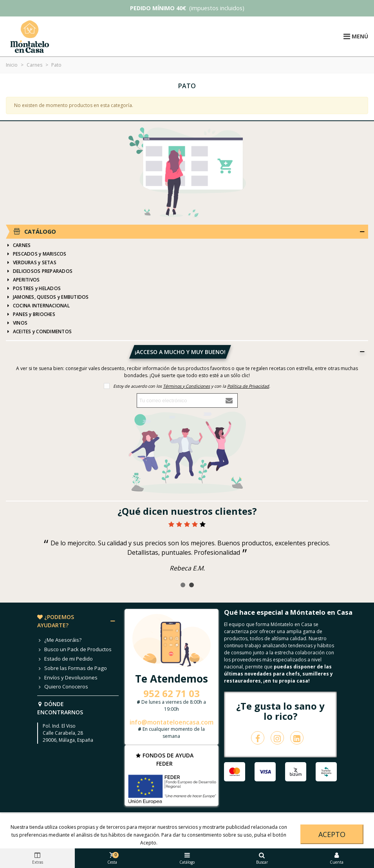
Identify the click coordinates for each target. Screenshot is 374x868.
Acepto (332, 834)
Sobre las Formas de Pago (72, 668)
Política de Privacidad (248, 386)
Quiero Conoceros (63, 687)
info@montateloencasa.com (172, 722)
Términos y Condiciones (186, 386)
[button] (183, 585)
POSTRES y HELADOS (33, 289)
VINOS (17, 323)
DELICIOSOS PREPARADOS (39, 271)
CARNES (18, 245)
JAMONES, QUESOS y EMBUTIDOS (47, 297)
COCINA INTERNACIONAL (38, 306)
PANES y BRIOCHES (31, 314)
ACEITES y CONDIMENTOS (39, 332)
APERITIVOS (23, 280)
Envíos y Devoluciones (67, 678)
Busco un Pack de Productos (74, 650)
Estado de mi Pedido (65, 659)
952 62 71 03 (172, 693)
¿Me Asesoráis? (59, 640)
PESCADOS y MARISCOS (36, 254)
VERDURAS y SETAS (31, 263)
